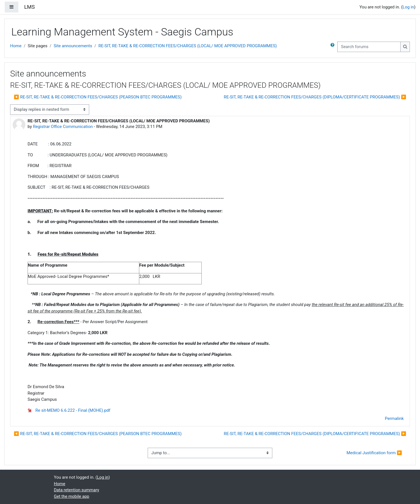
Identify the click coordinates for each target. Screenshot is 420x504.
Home (16, 46)
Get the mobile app (72, 496)
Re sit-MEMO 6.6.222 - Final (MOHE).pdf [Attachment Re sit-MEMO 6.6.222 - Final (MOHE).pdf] (69, 410)
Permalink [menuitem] (394, 418)
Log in (408, 7)
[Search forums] (369, 47)
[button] (334, 47)
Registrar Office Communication (63, 127)
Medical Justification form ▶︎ (374, 453)
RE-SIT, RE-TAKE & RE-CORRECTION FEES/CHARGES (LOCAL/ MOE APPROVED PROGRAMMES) (188, 46)
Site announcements (73, 46)
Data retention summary (77, 490)
